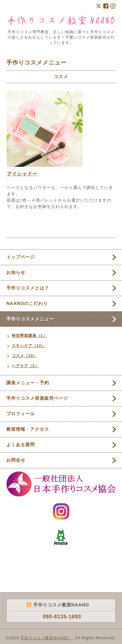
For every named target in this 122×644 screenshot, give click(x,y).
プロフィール (21, 414)
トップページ (21, 257)
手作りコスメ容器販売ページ (37, 398)
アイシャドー (22, 174)
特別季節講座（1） (29, 336)
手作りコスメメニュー (30, 319)
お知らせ (16, 272)
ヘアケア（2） (25, 366)
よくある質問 (21, 445)
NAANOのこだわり (27, 303)
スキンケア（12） (29, 346)
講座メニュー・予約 (28, 383)
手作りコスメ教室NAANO (46, 638)
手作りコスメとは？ (28, 288)
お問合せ (16, 460)
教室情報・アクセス (28, 429)
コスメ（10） (24, 356)
